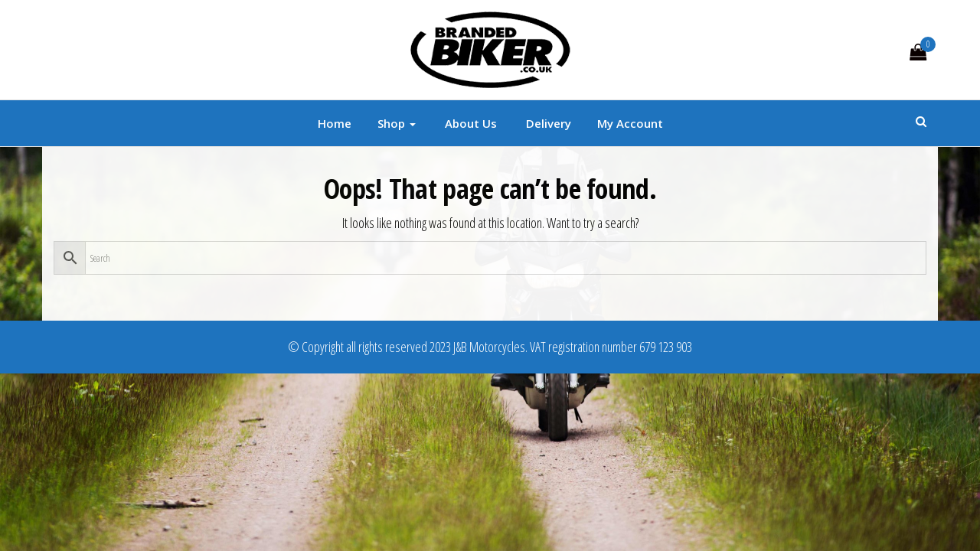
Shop (397, 123)
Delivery (547, 123)
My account (630, 123)
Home (335, 123)
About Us (469, 123)
